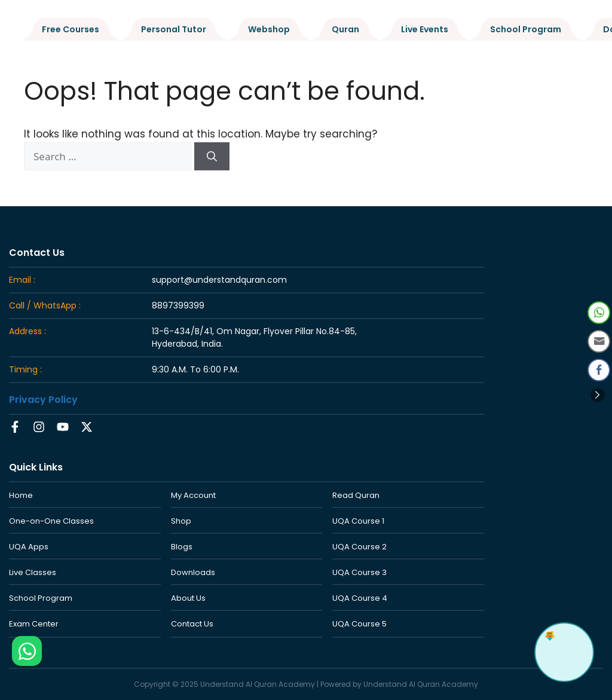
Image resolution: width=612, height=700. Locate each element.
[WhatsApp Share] (599, 313)
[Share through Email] (599, 341)
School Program (526, 29)
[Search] (212, 157)
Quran (345, 29)
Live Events (425, 29)
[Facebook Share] (599, 370)
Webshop (269, 29)
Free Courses (71, 29)
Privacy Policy (43, 400)
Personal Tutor (174, 29)
